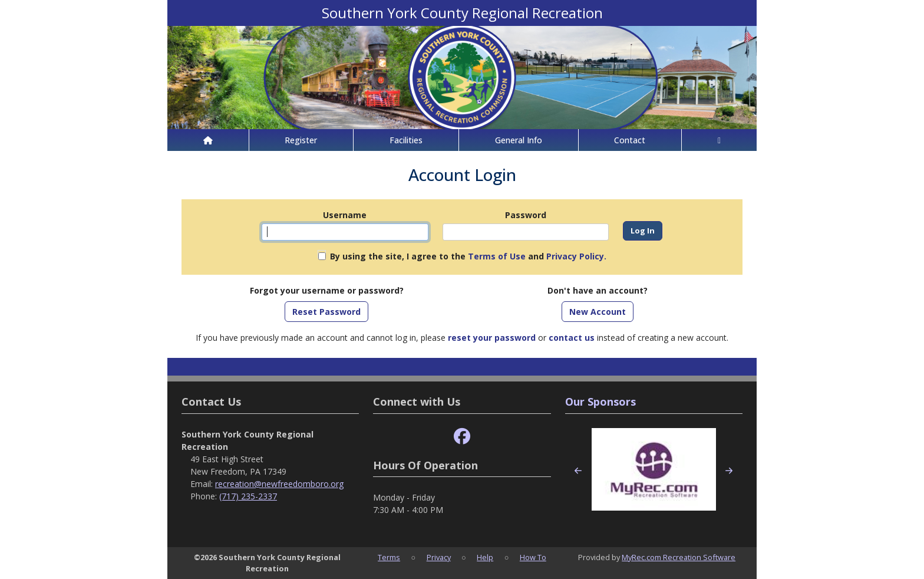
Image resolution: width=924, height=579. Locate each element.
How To (533, 557)
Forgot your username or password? (327, 290)
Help (485, 557)
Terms (389, 557)
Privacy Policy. (576, 256)
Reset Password (326, 312)
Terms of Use (497, 256)
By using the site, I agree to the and (468, 256)
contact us (572, 338)
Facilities (406, 140)
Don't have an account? (598, 290)
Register (301, 140)
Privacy (439, 557)
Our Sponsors (600, 402)
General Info (519, 140)
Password (526, 215)
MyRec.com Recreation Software (679, 557)
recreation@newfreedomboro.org (279, 484)
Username (345, 215)
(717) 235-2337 (248, 496)
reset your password (492, 338)
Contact (630, 140)
